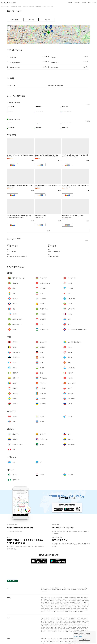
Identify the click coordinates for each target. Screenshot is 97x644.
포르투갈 (84, 607)
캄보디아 (60, 599)
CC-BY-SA (87, 43)
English (47, 588)
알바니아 (78, 602)
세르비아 (47, 608)
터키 (46, 602)
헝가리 (60, 605)
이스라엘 (45, 599)
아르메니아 (53, 598)
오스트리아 (84, 602)
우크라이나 (74, 608)
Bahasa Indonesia (79, 588)
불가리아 (57, 604)
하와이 (52, 610)
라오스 (75, 599)
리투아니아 (84, 605)
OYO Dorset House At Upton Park (46, 155)
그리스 (56, 605)
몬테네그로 (58, 607)
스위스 (62, 604)
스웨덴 (52, 608)
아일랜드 (70, 605)
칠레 (66, 610)
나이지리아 (80, 611)
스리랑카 (79, 599)
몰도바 (53, 607)
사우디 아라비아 (72, 601)
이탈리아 (79, 605)
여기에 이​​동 (31, 20)
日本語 (43, 588)
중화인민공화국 (73, 598)
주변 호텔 (47, 20)
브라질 (48, 611)
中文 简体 (57, 588)
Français (54, 590)
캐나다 (83, 608)
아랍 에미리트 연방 (45, 598)
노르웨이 (75, 607)
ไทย (65, 588)
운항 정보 (84, 2)
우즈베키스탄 (58, 602)
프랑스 (46, 605)
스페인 (85, 604)
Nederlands (44, 591)
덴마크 (75, 604)
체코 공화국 (67, 604)
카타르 (66, 601)
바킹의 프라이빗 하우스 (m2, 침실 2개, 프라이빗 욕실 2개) (25, 216)
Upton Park (14, 11)
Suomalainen (74, 590)
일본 (56, 599)
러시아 (79, 608)
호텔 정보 (77, 2)
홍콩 (82, 598)
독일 (72, 604)
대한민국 (65, 599)
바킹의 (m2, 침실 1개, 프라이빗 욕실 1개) (75, 155)
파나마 (45, 610)
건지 (52, 605)
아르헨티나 (57, 610)
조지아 (79, 598)
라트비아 (48, 607)
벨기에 (53, 604)
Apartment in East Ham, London (73, 216)
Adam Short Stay (41, 216)
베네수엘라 (53, 611)
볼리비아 (62, 610)
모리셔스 (75, 611)
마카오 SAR (46, 601)
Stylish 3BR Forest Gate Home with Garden (50, 185)
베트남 (53, 602)
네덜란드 (70, 607)
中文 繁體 (52, 588)
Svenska (84, 590)
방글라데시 (66, 598)
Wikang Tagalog (48, 590)
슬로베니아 (57, 608)
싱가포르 (79, 601)
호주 (61, 611)
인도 (49, 599)
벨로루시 (68, 608)
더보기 (88, 105)
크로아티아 (65, 605)
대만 (49, 602)
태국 (83, 601)
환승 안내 (70, 2)
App (89, 2)
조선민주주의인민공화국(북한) (69, 602)
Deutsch (59, 590)
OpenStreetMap (77, 43)
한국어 (62, 588)
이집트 (70, 611)
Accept (84, 639)
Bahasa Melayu (71, 588)
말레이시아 (52, 601)
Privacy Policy (78, 636)
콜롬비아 (70, 610)
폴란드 (79, 607)
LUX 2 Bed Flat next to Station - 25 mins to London (79, 185)
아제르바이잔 (59, 598)
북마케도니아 (64, 607)
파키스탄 (62, 601)
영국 (49, 605)
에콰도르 (82, 610)
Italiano (69, 590)
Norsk (80, 590)
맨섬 (75, 605)
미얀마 (84, 599)
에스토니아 (80, 604)
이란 (52, 599)
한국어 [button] (94, 2)
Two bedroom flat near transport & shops (21, 185)
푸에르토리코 (76, 610)
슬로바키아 (63, 608)
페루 (58, 611)
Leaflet (70, 43)
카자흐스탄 (70, 599)
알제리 (66, 611)
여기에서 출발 (15, 20)
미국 (48, 610)
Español (64, 590)
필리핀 (57, 601)
